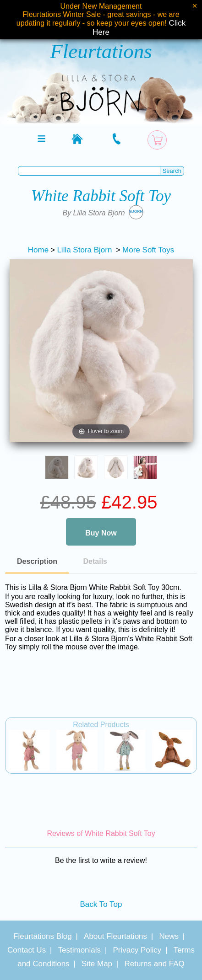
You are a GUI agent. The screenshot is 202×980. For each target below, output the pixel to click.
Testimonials (80, 950)
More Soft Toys (148, 250)
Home (38, 250)
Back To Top (101, 904)
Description (37, 561)
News (169, 936)
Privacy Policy (137, 950)
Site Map (97, 964)
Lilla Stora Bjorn (84, 250)
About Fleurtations (115, 936)
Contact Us (27, 950)
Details (95, 561)
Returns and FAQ (154, 964)
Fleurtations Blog (43, 936)
